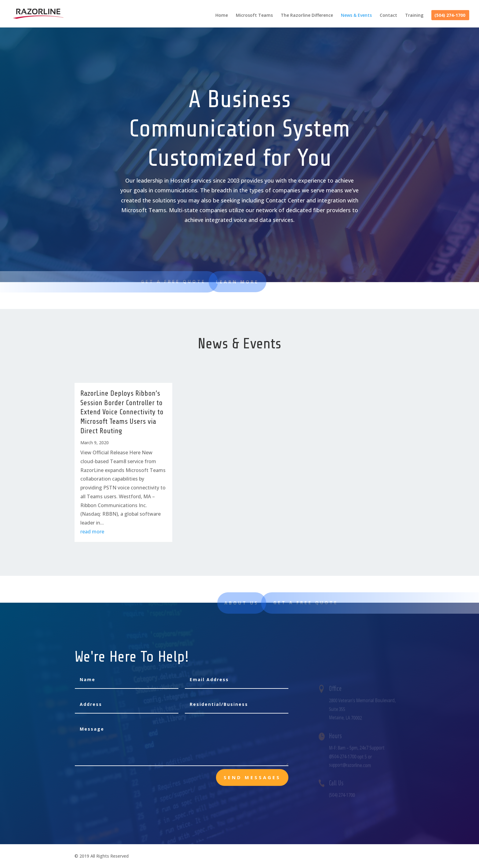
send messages (252, 777)
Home (222, 16)
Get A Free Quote (166, 281)
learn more (212, 282)
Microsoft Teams (254, 16)
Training (414, 16)
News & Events (356, 16)
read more (92, 532)
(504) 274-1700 (450, 16)
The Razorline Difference (307, 16)
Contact (388, 16)
